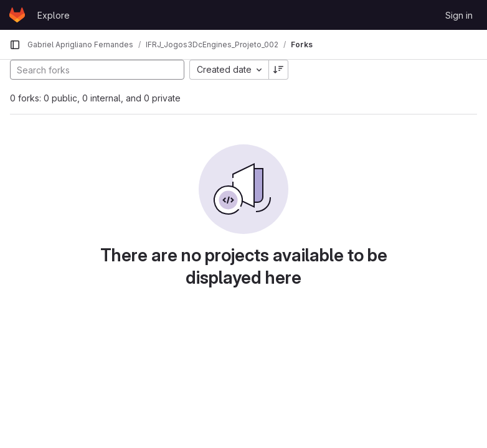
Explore (54, 15)
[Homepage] (17, 15)
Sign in (459, 15)
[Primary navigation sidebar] (15, 45)
